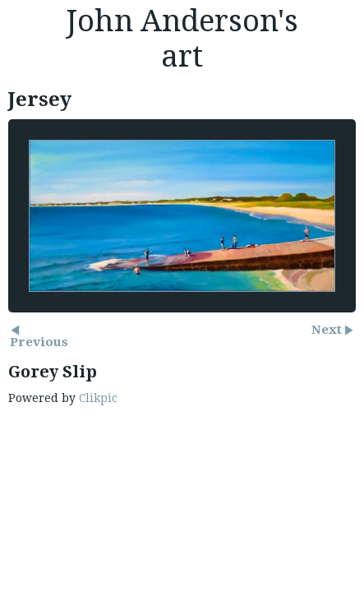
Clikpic (98, 398)
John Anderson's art (182, 39)
